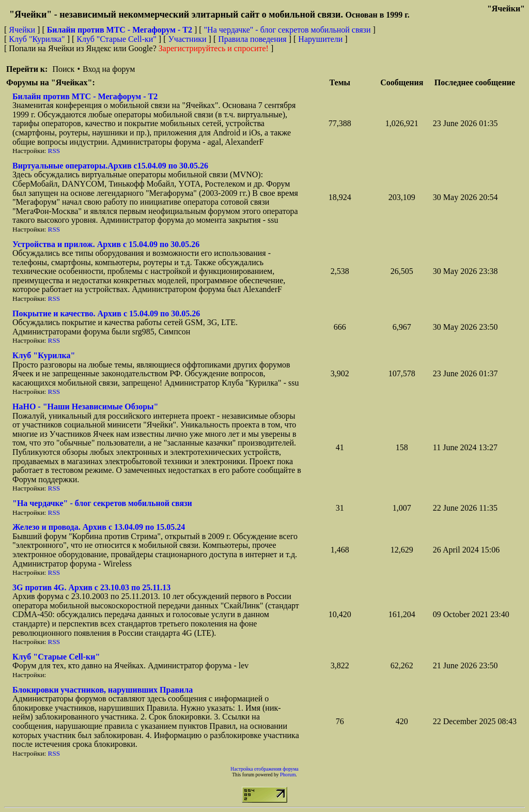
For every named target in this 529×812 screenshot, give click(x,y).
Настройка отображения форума (264, 769)
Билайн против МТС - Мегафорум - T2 (85, 96)
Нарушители (320, 39)
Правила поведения (252, 39)
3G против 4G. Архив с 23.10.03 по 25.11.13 (91, 587)
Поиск (63, 69)
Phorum (288, 775)
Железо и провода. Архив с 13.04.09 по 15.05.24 (99, 527)
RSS (54, 151)
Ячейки (23, 30)
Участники (188, 39)
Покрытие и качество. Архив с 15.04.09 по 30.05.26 (106, 313)
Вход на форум (109, 69)
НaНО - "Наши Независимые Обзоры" (85, 407)
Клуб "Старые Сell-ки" (116, 39)
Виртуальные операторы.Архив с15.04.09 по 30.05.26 (110, 166)
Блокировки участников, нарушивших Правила (103, 690)
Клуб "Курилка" (37, 39)
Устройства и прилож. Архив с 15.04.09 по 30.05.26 (106, 244)
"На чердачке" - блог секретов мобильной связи (287, 30)
